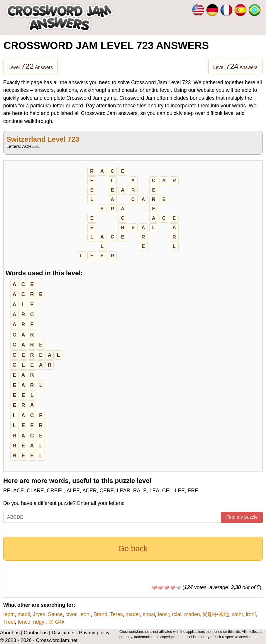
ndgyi (39, 622)
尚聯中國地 (216, 614)
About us (10, 633)
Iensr (163, 614)
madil (24, 614)
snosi (149, 614)
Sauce (55, 614)
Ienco (24, 622)
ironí (251, 614)
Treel (9, 622)
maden (192, 614)
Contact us (36, 633)
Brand (100, 614)
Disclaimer (63, 633)
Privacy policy (94, 633)
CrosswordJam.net (57, 640)
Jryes (39, 614)
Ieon (85, 614)
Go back (133, 549)
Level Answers (31, 66)
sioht (237, 614)
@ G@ (56, 622)
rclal (177, 614)
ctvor (71, 614)
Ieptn (9, 614)
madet (133, 614)
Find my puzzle (242, 517)
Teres (117, 614)
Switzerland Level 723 (43, 139)
